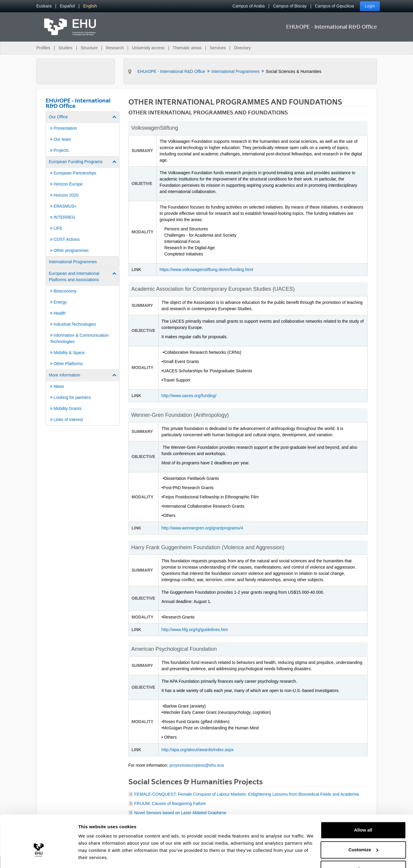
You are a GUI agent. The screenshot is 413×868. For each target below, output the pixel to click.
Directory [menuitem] (242, 48)
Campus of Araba (248, 6)
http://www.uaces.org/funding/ (189, 396)
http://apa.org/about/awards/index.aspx (198, 750)
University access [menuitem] (148, 48)
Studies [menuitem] (66, 48)
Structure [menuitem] (89, 48)
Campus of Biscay (290, 6)
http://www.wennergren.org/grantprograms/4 (202, 528)
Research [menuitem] (115, 48)
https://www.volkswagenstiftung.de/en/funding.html (207, 270)
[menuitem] (44, 6)
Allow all (363, 812)
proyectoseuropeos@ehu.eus (197, 765)
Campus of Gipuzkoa (335, 6)
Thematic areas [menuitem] (187, 48)
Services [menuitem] (218, 48)
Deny (363, 851)
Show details (92, 856)
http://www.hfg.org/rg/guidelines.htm (195, 630)
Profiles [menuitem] (43, 48)
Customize (363, 832)
